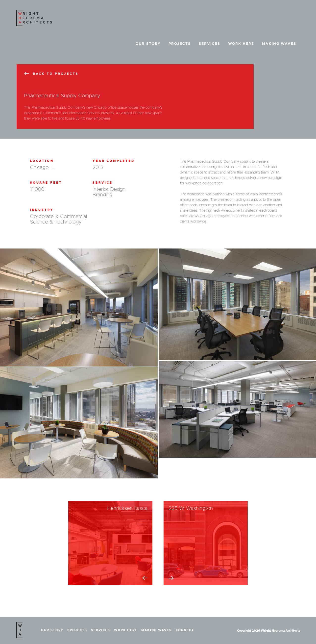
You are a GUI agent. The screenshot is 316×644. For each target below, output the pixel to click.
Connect (185, 630)
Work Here (241, 44)
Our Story (148, 44)
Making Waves (279, 44)
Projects (180, 44)
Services (209, 44)
